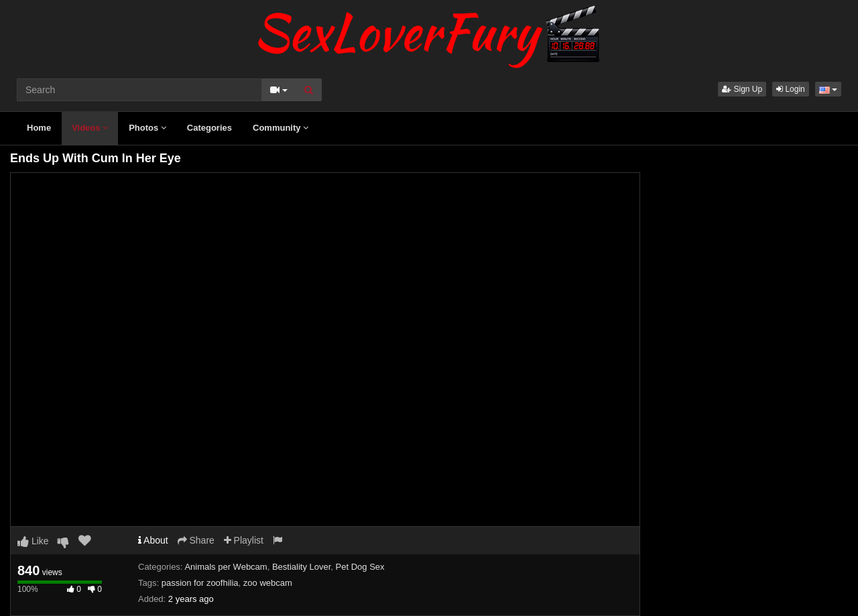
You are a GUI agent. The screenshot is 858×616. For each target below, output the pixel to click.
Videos (90, 128)
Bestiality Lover (301, 567)
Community (281, 128)
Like (33, 541)
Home (39, 128)
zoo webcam (268, 583)
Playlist (244, 540)
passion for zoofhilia (200, 583)
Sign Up (742, 89)
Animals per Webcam (226, 567)
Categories (209, 128)
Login (791, 89)
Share (196, 540)
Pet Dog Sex (360, 567)
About (153, 540)
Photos (147, 128)
